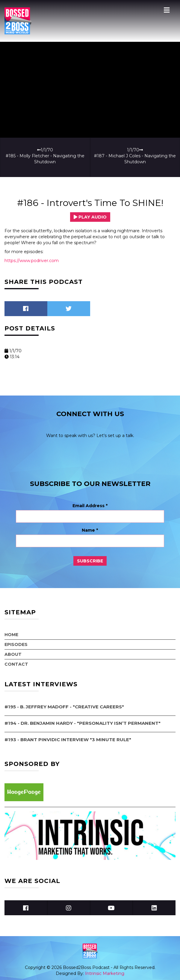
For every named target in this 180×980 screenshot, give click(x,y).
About (13, 654)
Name (90, 530)
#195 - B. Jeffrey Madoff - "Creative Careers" (64, 707)
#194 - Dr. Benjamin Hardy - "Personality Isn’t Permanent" (83, 723)
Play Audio (90, 217)
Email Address (90, 506)
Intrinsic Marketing (105, 973)
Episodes (16, 644)
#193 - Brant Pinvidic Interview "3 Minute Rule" (68, 740)
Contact (16, 664)
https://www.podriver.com (32, 261)
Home (11, 635)
